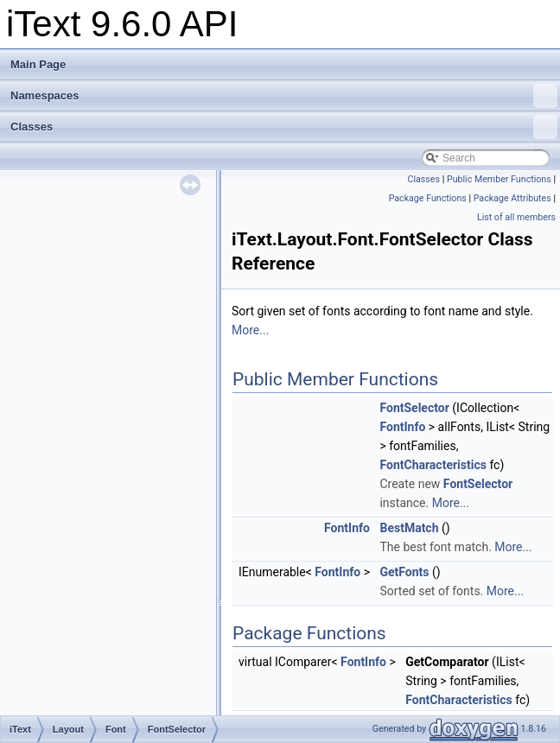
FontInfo (402, 427)
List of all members (516, 217)
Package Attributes (512, 198)
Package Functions (428, 198)
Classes (284, 127)
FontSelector (414, 408)
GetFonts (404, 572)
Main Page (38, 64)
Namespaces (284, 96)
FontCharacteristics (433, 465)
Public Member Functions (499, 179)
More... (250, 330)
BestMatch (409, 528)
